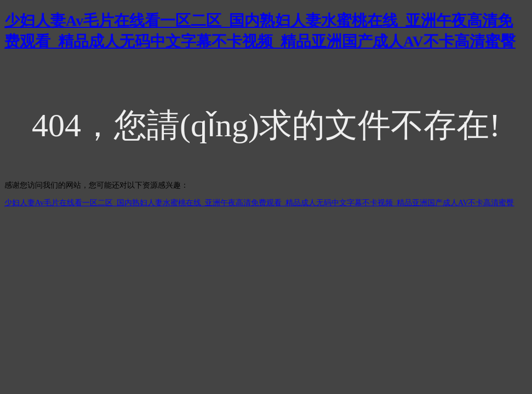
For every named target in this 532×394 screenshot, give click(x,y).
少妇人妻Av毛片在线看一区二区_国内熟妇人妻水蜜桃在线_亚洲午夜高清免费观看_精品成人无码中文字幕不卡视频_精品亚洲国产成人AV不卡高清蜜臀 (259, 203)
